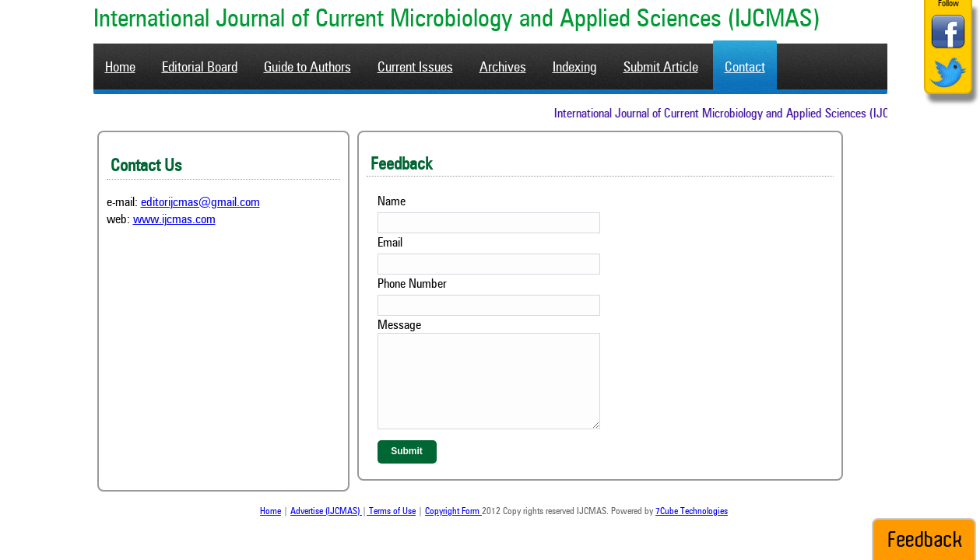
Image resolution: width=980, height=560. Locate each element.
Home (270, 512)
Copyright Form (453, 512)
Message (399, 326)
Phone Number (412, 285)
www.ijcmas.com (174, 220)
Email (390, 243)
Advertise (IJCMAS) (326, 512)
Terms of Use (391, 512)
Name (392, 202)
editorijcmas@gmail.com (200, 203)
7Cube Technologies (692, 512)
